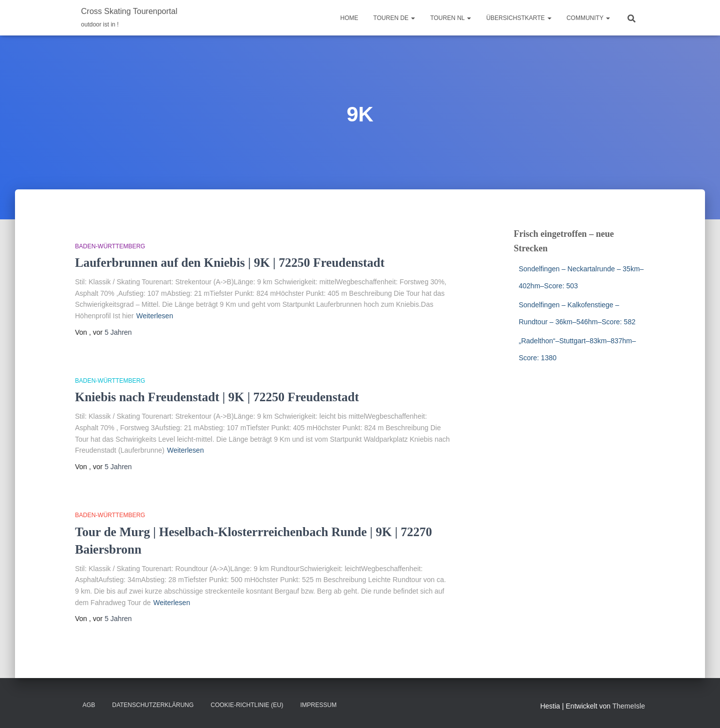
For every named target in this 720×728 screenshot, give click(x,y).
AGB (89, 705)
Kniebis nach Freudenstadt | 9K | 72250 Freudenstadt (217, 397)
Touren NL (450, 18)
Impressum (318, 705)
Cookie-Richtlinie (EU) (247, 705)
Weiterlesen (155, 316)
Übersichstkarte (518, 18)
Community (588, 18)
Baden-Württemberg (110, 246)
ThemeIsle (629, 706)
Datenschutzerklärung (153, 705)
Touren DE (394, 18)
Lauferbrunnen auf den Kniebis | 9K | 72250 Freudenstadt (230, 263)
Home (349, 18)
